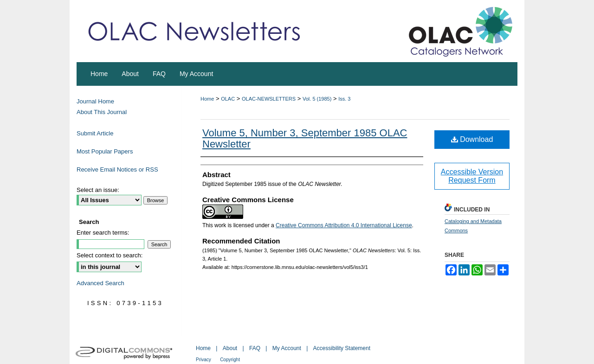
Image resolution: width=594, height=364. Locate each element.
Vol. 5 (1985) (317, 99)
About (230, 348)
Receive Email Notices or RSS (117, 169)
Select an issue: (98, 190)
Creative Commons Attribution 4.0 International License (344, 225)
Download (472, 139)
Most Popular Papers (105, 151)
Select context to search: (110, 255)
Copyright (230, 360)
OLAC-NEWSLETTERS (269, 99)
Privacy (203, 360)
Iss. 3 (344, 99)
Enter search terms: (103, 233)
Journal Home (95, 101)
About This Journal (102, 112)
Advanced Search (100, 283)
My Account (287, 348)
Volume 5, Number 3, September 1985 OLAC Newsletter (305, 138)
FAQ (255, 348)
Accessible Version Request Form (472, 176)
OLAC (228, 99)
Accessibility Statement (342, 348)
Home (207, 99)
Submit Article (95, 133)
